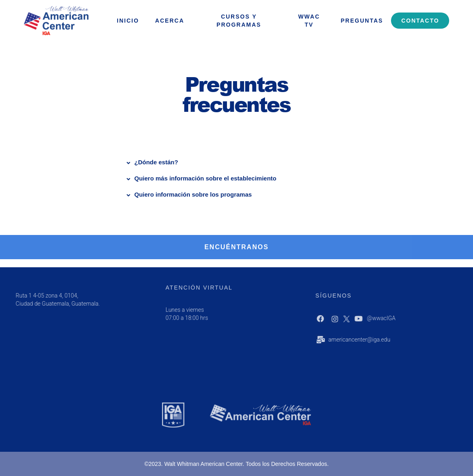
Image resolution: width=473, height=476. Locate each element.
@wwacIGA (400, 318)
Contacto (420, 21)
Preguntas (362, 21)
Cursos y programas (239, 21)
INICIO (128, 21)
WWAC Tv (309, 21)
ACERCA (170, 21)
